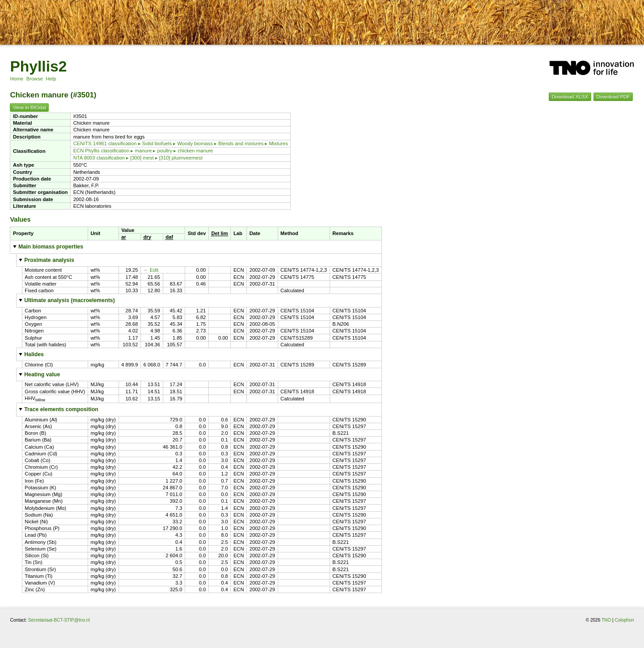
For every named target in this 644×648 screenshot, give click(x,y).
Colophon (624, 620)
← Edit (151, 270)
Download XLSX (570, 97)
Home (17, 79)
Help (51, 79)
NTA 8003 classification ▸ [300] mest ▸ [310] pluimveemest (138, 158)
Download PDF (613, 97)
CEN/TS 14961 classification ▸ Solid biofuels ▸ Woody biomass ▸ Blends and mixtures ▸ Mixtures (181, 143)
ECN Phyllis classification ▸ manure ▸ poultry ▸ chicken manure (143, 151)
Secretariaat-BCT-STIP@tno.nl (59, 620)
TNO (606, 620)
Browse (35, 79)
